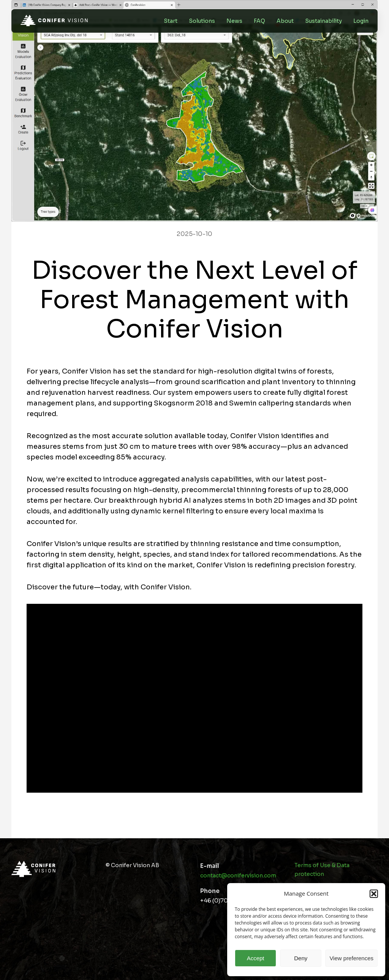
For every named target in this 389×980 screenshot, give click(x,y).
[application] (194, 698)
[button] (374, 894)
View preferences (351, 958)
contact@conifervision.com (238, 876)
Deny (301, 958)
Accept (256, 958)
